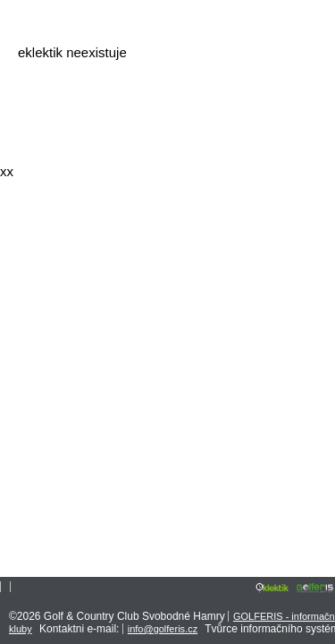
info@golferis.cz (163, 629)
